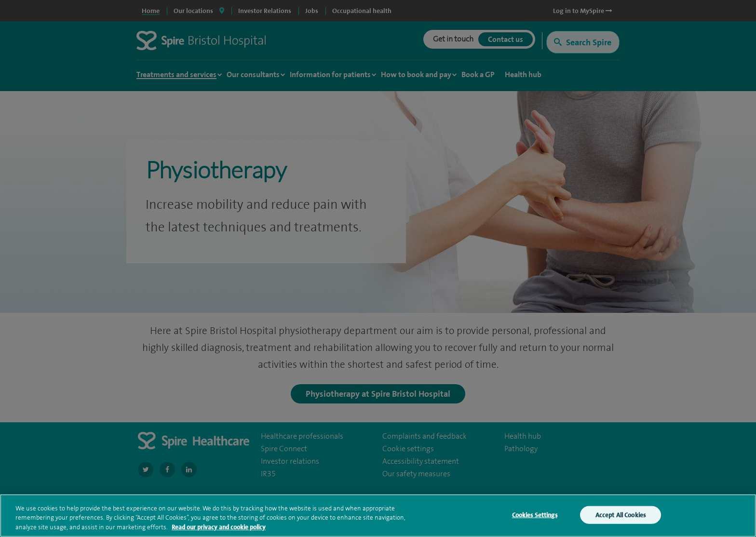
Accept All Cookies (621, 517)
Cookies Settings (535, 517)
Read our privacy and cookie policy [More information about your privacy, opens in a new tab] (219, 530)
